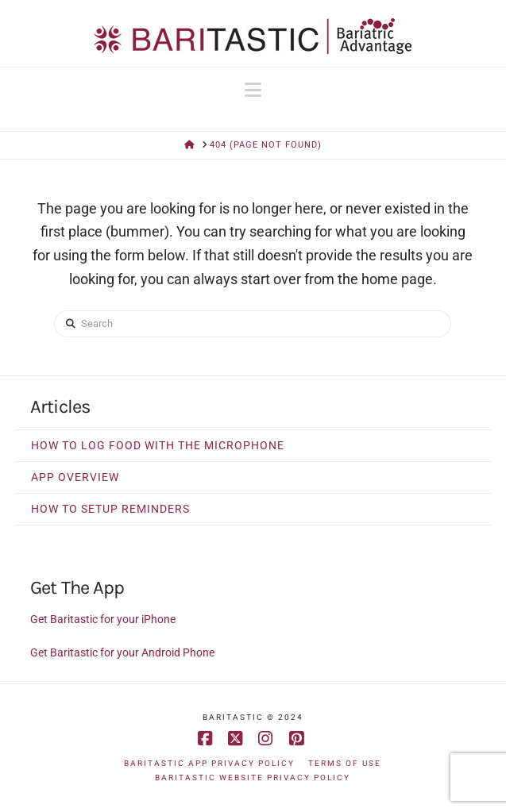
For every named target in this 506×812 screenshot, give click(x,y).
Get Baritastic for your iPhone (103, 619)
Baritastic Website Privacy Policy (253, 777)
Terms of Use (345, 763)
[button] (253, 90)
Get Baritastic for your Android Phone (122, 652)
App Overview (75, 477)
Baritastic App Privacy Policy (209, 763)
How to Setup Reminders (110, 509)
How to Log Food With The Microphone (158, 445)
